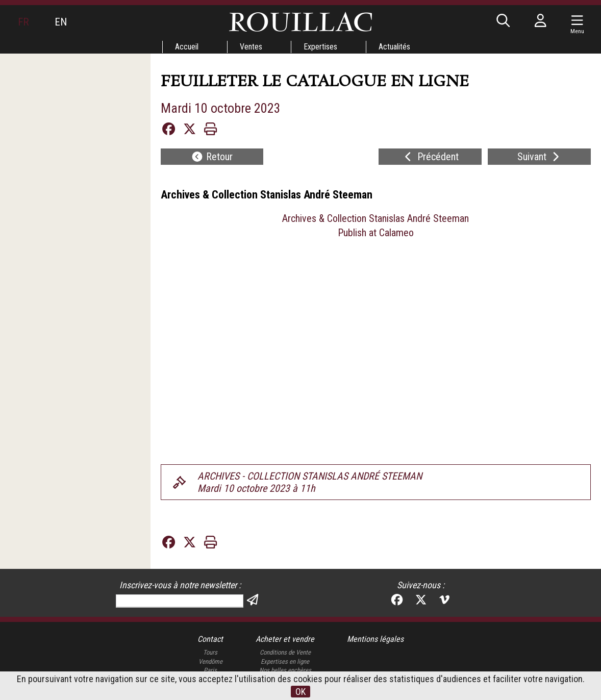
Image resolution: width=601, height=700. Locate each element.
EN (61, 22)
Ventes (251, 47)
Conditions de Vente (285, 652)
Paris (210, 670)
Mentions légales (375, 639)
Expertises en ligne (285, 661)
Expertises (320, 47)
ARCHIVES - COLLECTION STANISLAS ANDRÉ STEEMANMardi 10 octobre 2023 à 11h (310, 482)
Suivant (540, 157)
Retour (212, 157)
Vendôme (210, 661)
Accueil (187, 47)
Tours (210, 652)
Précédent (430, 157)
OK (300, 692)
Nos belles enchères (285, 670)
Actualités (394, 47)
